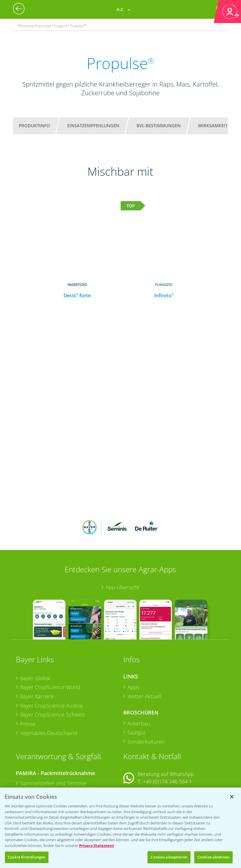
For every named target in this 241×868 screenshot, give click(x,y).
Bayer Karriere (37, 659)
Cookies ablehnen (213, 857)
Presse (28, 686)
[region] (121, 828)
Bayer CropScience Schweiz (53, 677)
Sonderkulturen (146, 704)
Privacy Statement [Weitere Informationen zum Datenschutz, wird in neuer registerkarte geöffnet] (97, 845)
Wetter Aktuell (144, 659)
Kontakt (140, 759)
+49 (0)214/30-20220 (167, 784)
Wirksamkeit (213, 126)
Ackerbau (139, 685)
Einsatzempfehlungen (93, 126)
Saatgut (137, 695)
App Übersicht (123, 549)
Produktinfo (34, 126)
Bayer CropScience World (50, 649)
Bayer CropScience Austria (51, 667)
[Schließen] (232, 797)
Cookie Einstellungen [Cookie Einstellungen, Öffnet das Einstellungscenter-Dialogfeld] (27, 857)
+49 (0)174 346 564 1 (167, 744)
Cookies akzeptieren (169, 857)
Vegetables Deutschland (49, 695)
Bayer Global (35, 640)
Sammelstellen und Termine (53, 745)
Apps (133, 649)
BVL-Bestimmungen (159, 126)
